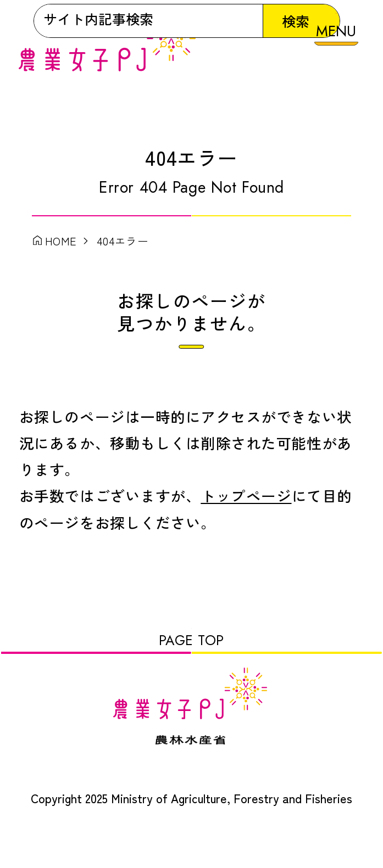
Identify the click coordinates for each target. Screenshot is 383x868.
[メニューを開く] (336, 36)
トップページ (246, 510)
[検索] (152, 110)
